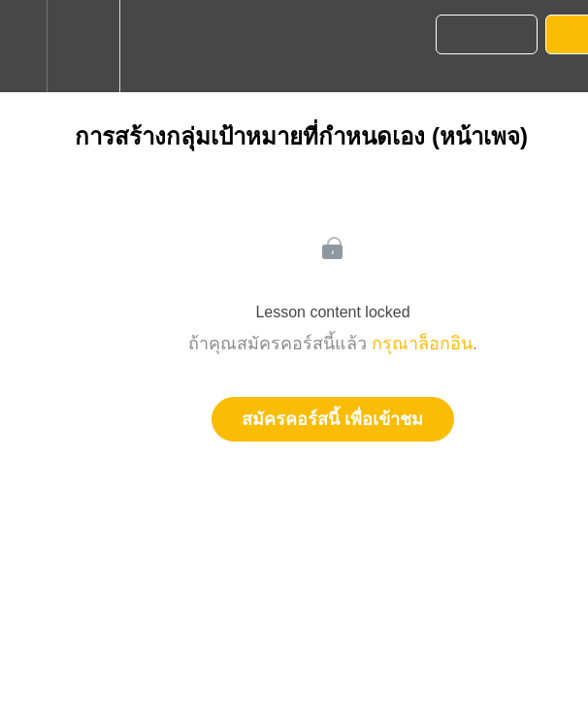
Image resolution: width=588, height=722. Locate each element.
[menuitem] (83, 46)
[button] (23, 46)
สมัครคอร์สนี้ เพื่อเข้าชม (332, 419)
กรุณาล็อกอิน (422, 344)
